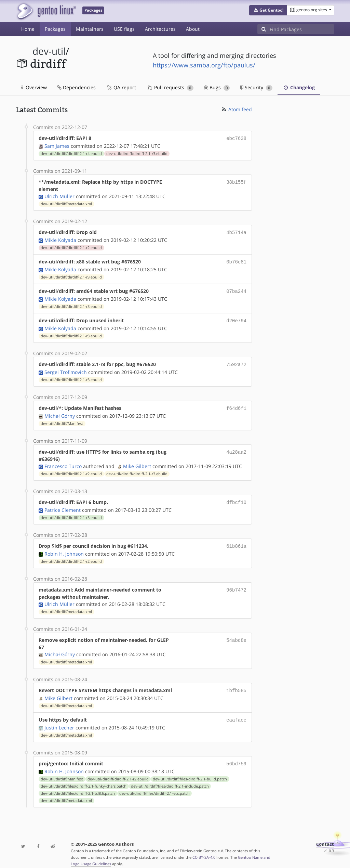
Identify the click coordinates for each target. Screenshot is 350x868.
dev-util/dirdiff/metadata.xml (66, 203)
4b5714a (236, 231)
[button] (268, 10)
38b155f (236, 181)
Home (28, 29)
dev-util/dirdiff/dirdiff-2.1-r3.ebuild (137, 153)
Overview (34, 87)
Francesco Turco (63, 461)
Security (256, 87)
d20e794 (236, 318)
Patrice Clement (63, 504)
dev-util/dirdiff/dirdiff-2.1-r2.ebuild (71, 246)
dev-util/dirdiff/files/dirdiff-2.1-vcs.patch (154, 785)
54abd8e (236, 634)
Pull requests (171, 87)
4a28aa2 (236, 447)
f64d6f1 (236, 404)
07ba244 (236, 289)
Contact (325, 836)
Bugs (217, 87)
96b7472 (236, 584)
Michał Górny (60, 411)
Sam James (57, 145)
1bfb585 (236, 684)
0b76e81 (236, 260)
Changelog (299, 87)
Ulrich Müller (59, 196)
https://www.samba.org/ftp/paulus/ (204, 65)
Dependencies (76, 87)
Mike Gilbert (137, 461)
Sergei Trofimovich (66, 368)
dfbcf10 (236, 497)
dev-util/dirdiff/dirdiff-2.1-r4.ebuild (71, 153)
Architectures (160, 29)
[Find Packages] (302, 29)
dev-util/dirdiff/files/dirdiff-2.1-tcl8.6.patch (78, 785)
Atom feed (236, 109)
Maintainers (90, 29)
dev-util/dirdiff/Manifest (62, 419)
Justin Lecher (59, 720)
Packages (55, 29)
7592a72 (236, 361)
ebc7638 (236, 138)
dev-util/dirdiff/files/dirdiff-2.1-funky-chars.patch (84, 778)
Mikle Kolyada (60, 239)
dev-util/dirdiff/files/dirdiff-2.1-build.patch (190, 771)
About (193, 29)
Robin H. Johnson (64, 548)
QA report (121, 87)
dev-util (49, 51)
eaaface (236, 713)
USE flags (124, 29)
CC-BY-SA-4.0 (204, 849)
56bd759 (236, 756)
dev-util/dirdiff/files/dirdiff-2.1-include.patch (170, 778)
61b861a (236, 540)
